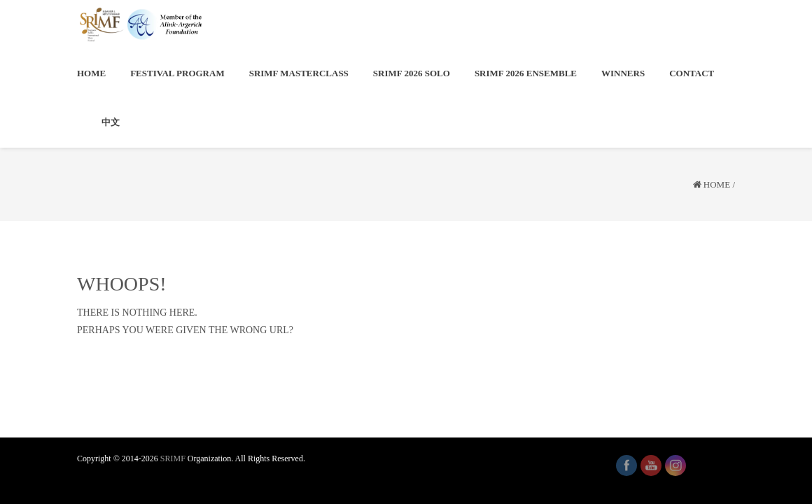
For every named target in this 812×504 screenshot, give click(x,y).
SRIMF (173, 458)
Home (717, 184)
